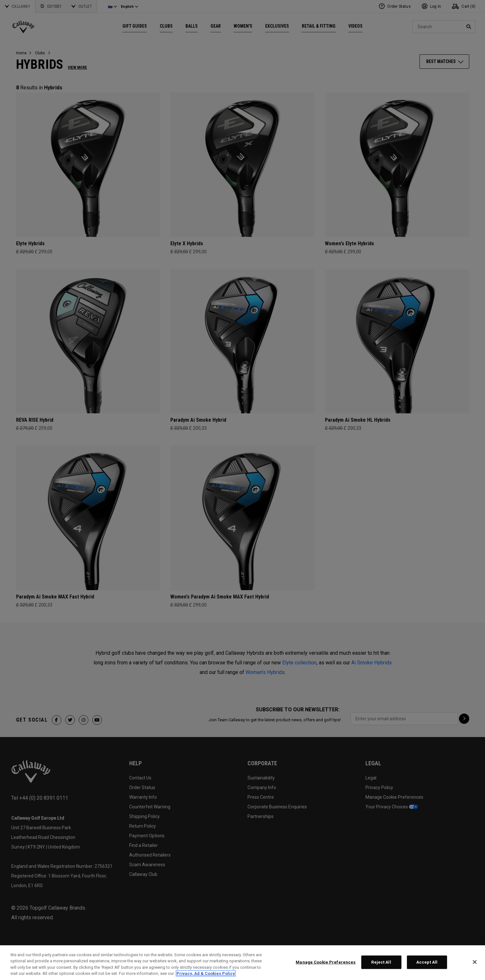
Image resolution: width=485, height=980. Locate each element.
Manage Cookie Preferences (326, 962)
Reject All (381, 962)
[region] (242, 963)
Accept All (427, 962)
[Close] (475, 962)
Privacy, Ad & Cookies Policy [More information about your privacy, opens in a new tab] (206, 973)
